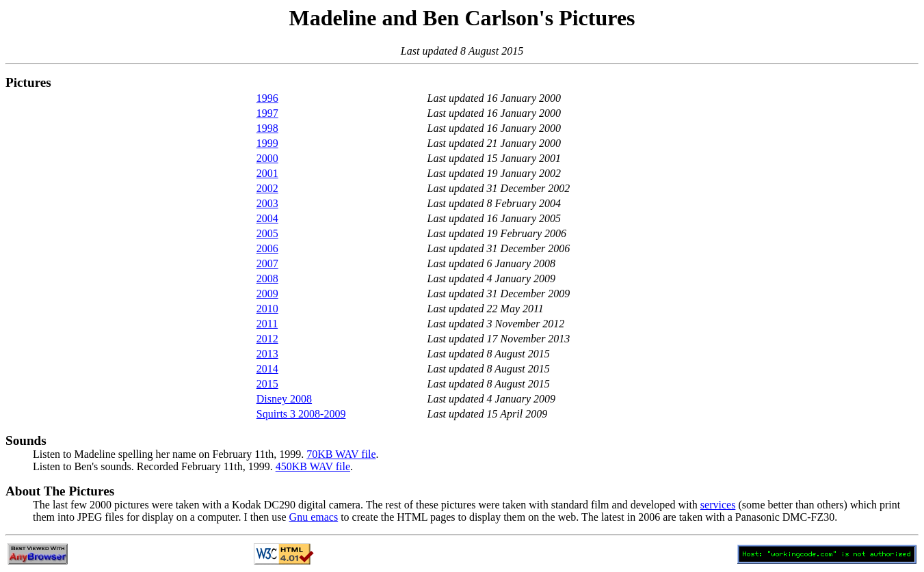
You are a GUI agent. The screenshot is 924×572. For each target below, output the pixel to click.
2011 (267, 324)
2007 (267, 263)
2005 (267, 233)
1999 (267, 143)
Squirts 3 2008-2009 (301, 414)
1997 (267, 113)
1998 (267, 128)
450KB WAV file (313, 466)
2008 (267, 278)
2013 (267, 354)
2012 (267, 339)
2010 (267, 309)
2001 (267, 173)
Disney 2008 (284, 399)
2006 (267, 248)
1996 (267, 98)
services (718, 505)
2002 (267, 188)
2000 (267, 158)
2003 (267, 203)
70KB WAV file (341, 454)
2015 (267, 384)
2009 (267, 294)
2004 (267, 218)
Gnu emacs (314, 517)
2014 (267, 369)
